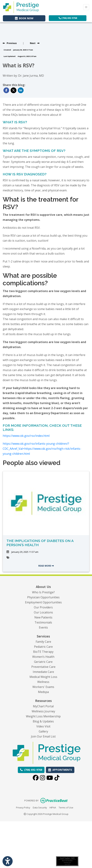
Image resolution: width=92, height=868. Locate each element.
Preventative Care (43, 667)
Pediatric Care (43, 647)
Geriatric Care (43, 662)
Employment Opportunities (43, 602)
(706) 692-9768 (68, 18)
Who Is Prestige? (43, 592)
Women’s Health (43, 657)
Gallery (43, 731)
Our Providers (43, 607)
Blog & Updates (43, 721)
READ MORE (46, 566)
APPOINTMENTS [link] (60, 770)
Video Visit (43, 726)
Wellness (43, 682)
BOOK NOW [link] (24, 18)
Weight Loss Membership (43, 716)
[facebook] (36, 778)
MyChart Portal (43, 706)
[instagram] (42, 778)
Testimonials (43, 622)
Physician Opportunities (43, 597)
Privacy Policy (23, 807)
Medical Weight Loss (43, 677)
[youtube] (50, 778)
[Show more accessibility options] (8, 861)
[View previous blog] (10, 43)
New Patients (43, 617)
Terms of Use (66, 807)
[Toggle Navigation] (86, 7)
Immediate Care (43, 672)
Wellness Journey (43, 711)
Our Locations (43, 612)
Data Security (40, 807)
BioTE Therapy (43, 652)
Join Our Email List (43, 736)
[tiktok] (57, 778)
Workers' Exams (43, 687)
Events (43, 627)
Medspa (43, 692)
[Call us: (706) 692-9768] (31, 770)
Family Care (43, 642)
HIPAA (53, 807)
